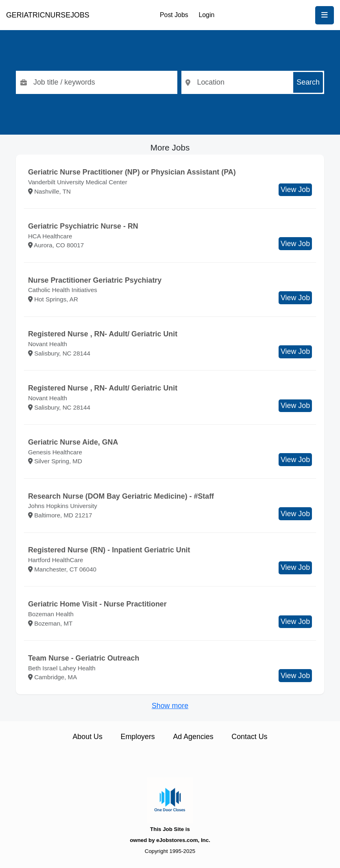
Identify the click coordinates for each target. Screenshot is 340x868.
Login (206, 15)
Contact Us (249, 737)
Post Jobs (174, 15)
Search (308, 82)
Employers (138, 737)
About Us (87, 737)
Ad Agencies (193, 737)
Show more (170, 706)
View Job (295, 190)
